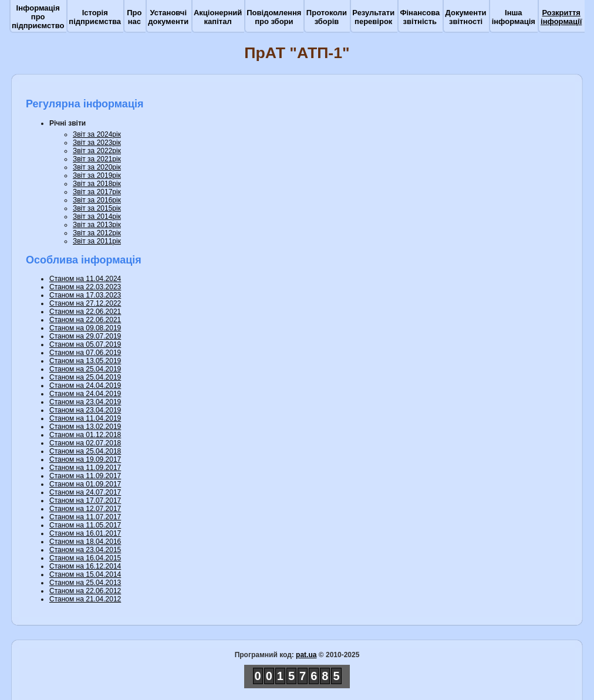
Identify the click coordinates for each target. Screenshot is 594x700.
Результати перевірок (373, 17)
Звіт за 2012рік (97, 233)
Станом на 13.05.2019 (85, 361)
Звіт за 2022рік (97, 151)
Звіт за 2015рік (97, 208)
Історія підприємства (95, 17)
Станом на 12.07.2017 (85, 509)
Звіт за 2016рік (97, 200)
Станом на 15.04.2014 (85, 574)
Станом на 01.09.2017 (85, 484)
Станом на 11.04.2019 (85, 418)
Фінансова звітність (420, 17)
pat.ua (306, 655)
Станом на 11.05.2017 (85, 525)
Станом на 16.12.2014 (85, 566)
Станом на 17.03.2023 (85, 295)
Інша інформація (514, 17)
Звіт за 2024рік (97, 134)
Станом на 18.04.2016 (85, 542)
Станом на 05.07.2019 (85, 344)
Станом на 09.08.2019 (85, 328)
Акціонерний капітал (218, 17)
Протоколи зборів (327, 17)
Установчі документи (168, 17)
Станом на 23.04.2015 (85, 550)
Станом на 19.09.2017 (85, 459)
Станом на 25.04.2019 (85, 369)
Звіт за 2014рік (97, 217)
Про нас (134, 17)
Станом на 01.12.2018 (85, 435)
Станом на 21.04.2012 (85, 599)
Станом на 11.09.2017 (85, 468)
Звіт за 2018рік (97, 184)
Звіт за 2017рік (97, 192)
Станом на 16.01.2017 (85, 533)
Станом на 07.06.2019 (85, 353)
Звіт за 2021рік (97, 159)
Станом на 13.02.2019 (85, 427)
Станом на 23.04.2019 (85, 402)
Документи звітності (466, 17)
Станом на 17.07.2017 (85, 501)
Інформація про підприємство (38, 17)
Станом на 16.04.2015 (85, 558)
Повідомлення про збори (274, 17)
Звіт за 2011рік (97, 241)
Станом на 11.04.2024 (85, 279)
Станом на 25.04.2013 (85, 583)
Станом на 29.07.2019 (85, 336)
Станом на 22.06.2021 (85, 312)
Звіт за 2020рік (97, 167)
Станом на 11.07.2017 (85, 517)
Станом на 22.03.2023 (85, 287)
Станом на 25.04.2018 (85, 451)
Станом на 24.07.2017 (85, 492)
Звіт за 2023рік (97, 143)
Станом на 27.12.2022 (85, 303)
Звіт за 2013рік (97, 225)
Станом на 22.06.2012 (85, 591)
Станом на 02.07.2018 (85, 443)
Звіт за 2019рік (97, 175)
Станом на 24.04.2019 (85, 385)
